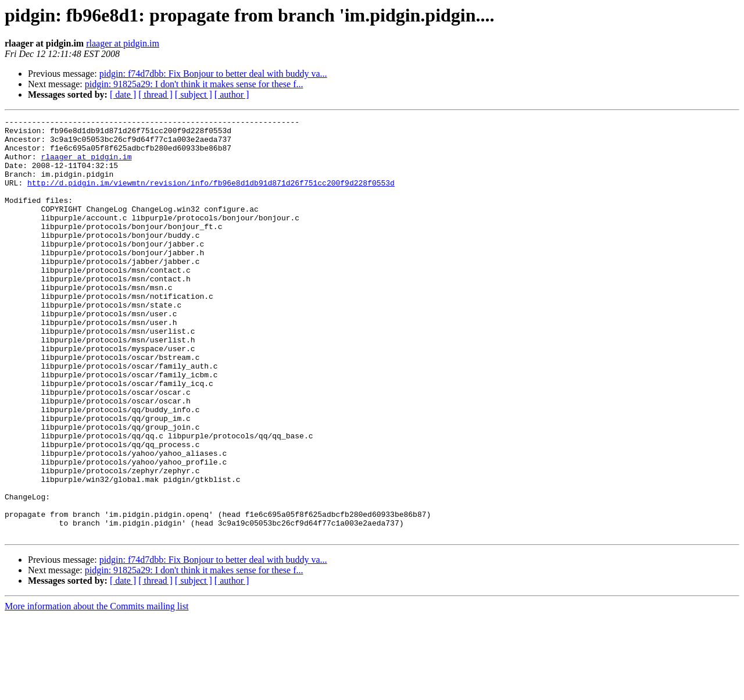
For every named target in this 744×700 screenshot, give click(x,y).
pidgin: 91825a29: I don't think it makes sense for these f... (194, 84)
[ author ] (232, 94)
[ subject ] (194, 94)
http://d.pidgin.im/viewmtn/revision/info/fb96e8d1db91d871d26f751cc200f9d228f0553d (211, 197)
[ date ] (123, 94)
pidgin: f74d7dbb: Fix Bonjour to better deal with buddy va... (213, 74)
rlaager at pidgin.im (123, 43)
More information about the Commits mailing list (96, 690)
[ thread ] (155, 94)
